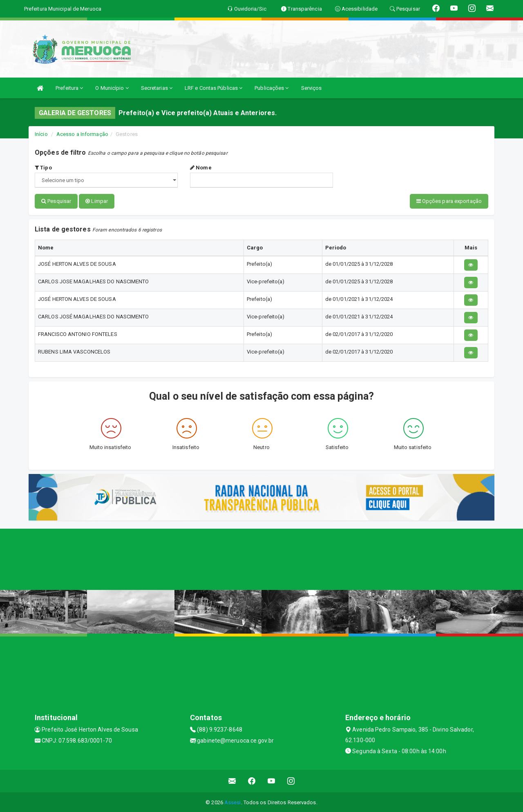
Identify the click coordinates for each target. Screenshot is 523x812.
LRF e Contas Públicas (213, 88)
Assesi (233, 802)
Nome (201, 168)
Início (41, 134)
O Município (112, 88)
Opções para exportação (449, 201)
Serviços (312, 88)
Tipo (43, 168)
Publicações (272, 88)
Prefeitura (69, 88)
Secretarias (157, 88)
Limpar (97, 201)
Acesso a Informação (82, 134)
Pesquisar (56, 201)
